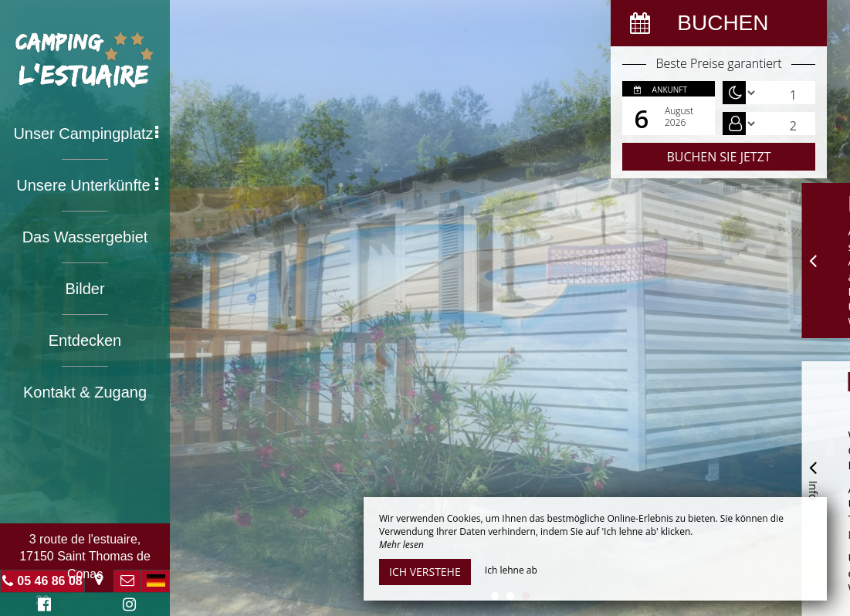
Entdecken (85, 340)
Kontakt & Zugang (85, 392)
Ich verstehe (425, 572)
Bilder (85, 289)
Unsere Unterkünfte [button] (87, 185)
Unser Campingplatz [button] (86, 134)
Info (813, 478)
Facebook (42, 606)
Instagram (127, 606)
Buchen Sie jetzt (718, 157)
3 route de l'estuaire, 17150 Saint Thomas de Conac (85, 557)
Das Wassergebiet (85, 237)
